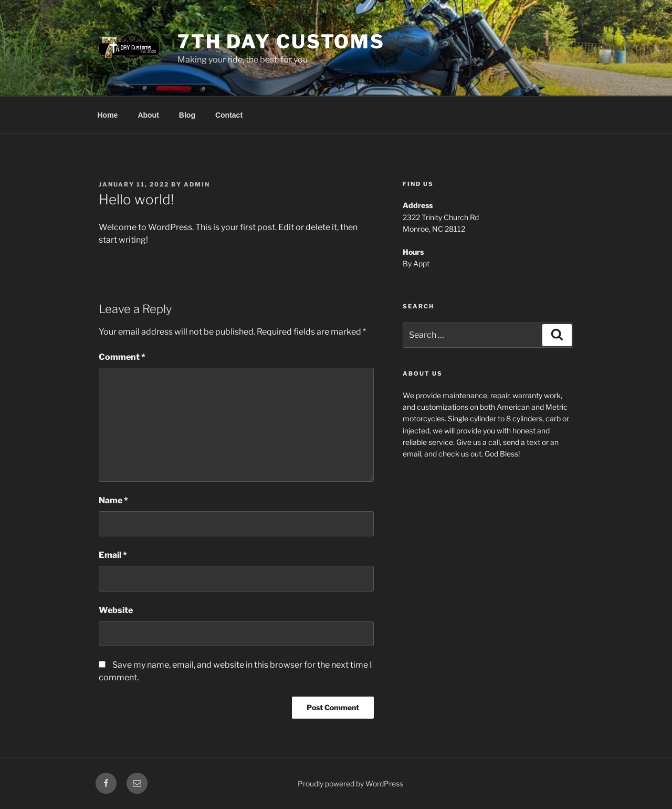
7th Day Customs (281, 42)
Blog (187, 115)
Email (113, 555)
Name (113, 500)
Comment (122, 357)
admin (197, 184)
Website (116, 610)
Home (108, 115)
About (148, 115)
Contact (229, 115)
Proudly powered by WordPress (350, 784)
